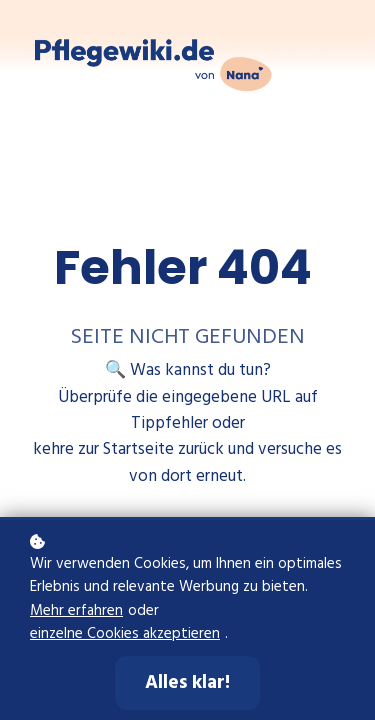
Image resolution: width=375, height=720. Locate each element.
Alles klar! (187, 683)
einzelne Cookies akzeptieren (125, 634)
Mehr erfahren (76, 611)
